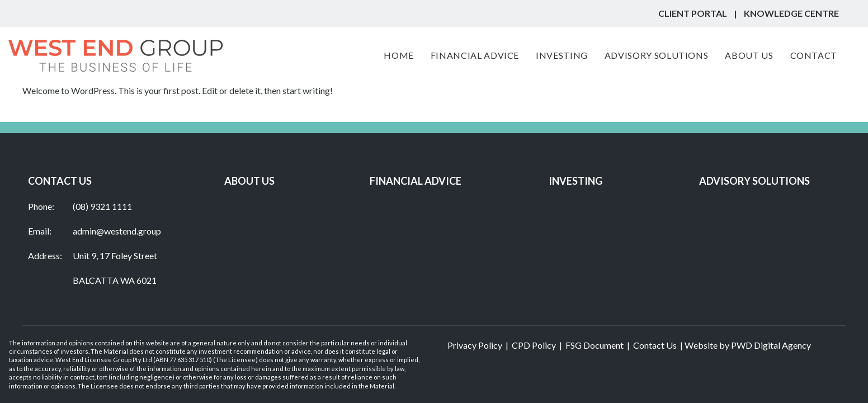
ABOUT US (249, 181)
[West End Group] (115, 56)
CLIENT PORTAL (693, 13)
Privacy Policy (475, 345)
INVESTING (575, 181)
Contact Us (655, 345)
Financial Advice (416, 181)
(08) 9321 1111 (102, 206)
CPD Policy (534, 345)
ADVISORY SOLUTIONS (754, 181)
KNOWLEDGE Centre (791, 13)
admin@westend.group (117, 231)
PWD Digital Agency (771, 345)
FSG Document (595, 345)
